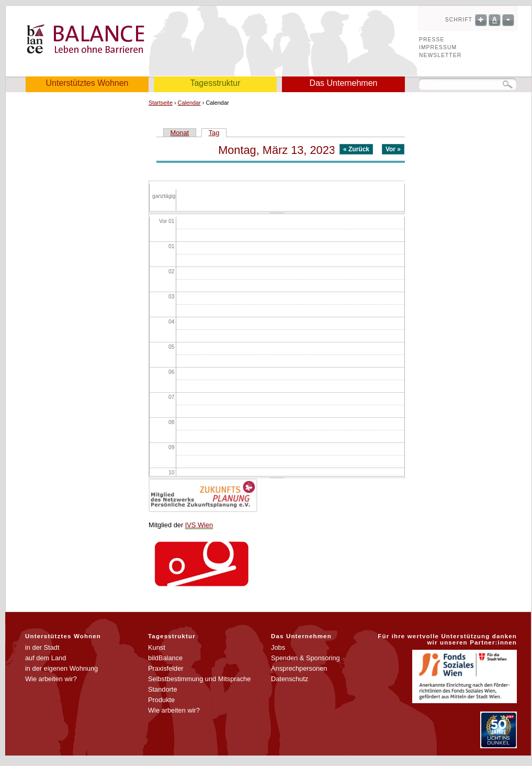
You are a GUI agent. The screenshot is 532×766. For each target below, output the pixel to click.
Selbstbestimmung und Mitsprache (199, 679)
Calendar (189, 103)
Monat (180, 133)
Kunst (157, 647)
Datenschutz (290, 679)
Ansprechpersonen (299, 668)
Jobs (278, 647)
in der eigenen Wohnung (61, 668)
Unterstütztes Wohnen (87, 83)
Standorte (163, 689)
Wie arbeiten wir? (51, 679)
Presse (432, 40)
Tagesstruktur (215, 83)
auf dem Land (46, 658)
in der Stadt (42, 647)
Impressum (438, 47)
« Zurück (356, 149)
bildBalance (165, 658)
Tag (218, 133)
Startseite (161, 103)
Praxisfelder (166, 668)
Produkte (161, 700)
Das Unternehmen (344, 83)
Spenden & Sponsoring (305, 658)
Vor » (393, 149)
